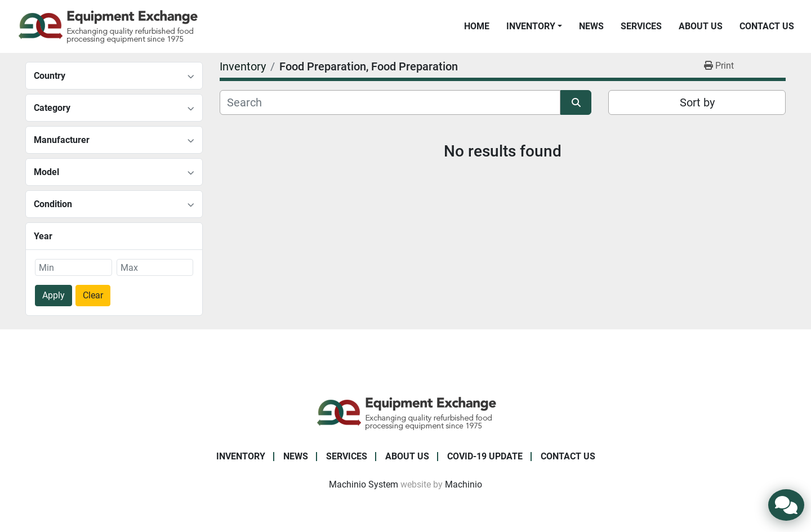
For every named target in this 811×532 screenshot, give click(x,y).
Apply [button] (54, 295)
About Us (701, 26)
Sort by (697, 102)
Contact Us (767, 26)
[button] (534, 26)
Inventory (531, 26)
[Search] (390, 102)
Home (477, 26)
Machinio (464, 484)
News (591, 26)
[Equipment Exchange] (406, 412)
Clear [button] (93, 295)
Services (641, 26)
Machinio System (364, 484)
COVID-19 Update (485, 456)
